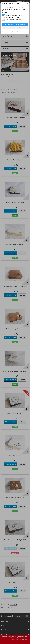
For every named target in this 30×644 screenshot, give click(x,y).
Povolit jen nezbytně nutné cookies (15, 28)
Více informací (15, 31)
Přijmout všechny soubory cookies (15, 24)
